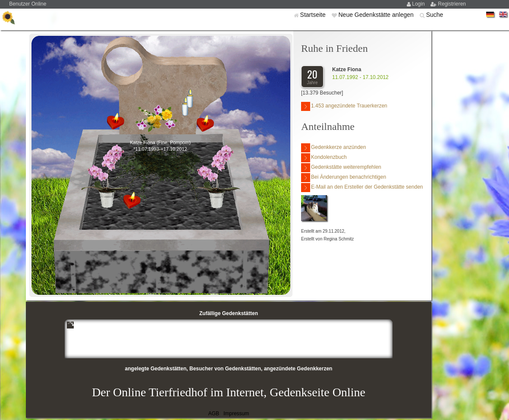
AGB (214, 414)
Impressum (236, 414)
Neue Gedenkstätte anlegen (377, 15)
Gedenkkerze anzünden (333, 148)
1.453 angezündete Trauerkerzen (344, 106)
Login (419, 4)
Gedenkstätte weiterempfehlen (341, 168)
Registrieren (452, 4)
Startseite (314, 15)
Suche (435, 15)
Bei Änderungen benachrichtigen (344, 178)
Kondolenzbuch (324, 158)
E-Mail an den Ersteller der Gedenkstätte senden (362, 188)
